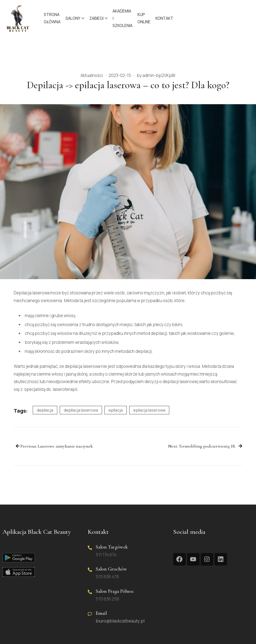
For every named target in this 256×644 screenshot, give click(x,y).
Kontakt (164, 18)
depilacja (45, 410)
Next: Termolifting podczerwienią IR (205, 446)
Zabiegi (96, 18)
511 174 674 (106, 555)
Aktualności (92, 75)
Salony (73, 18)
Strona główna (52, 18)
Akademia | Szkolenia (122, 18)
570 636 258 (107, 599)
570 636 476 (107, 577)
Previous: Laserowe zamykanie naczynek (54, 446)
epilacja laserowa (149, 410)
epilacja (116, 410)
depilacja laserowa (81, 410)
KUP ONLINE (144, 18)
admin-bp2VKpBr (159, 75)
